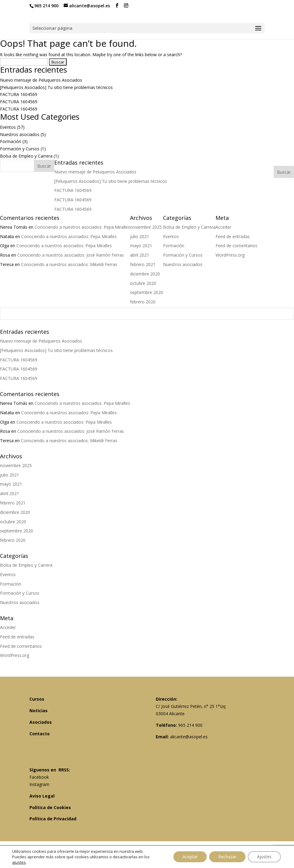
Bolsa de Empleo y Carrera (26, 156)
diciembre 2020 (15, 512)
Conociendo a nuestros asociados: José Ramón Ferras (71, 431)
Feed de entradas (17, 637)
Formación (11, 141)
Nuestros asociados (20, 134)
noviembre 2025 (16, 465)
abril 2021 (10, 493)
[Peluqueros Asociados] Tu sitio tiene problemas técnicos (56, 87)
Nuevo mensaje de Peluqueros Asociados (41, 80)
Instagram (39, 784)
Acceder (8, 627)
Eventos (8, 127)
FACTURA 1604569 (19, 94)
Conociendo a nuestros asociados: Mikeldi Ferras (69, 441)
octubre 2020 (13, 522)
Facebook (39, 777)
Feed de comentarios (21, 646)
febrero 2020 (13, 540)
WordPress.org (15, 655)
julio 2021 (10, 475)
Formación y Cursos (20, 149)
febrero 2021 (13, 503)
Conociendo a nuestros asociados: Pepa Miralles (82, 403)
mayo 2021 (11, 484)
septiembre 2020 (17, 531)
